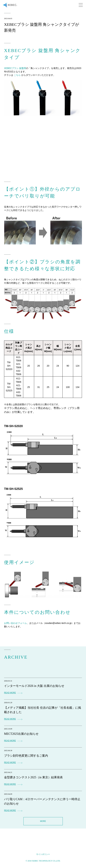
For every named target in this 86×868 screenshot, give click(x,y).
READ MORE (10, 693)
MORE (43, 821)
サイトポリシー (43, 854)
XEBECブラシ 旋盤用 (15, 68)
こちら (17, 75)
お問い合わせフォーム (15, 623)
